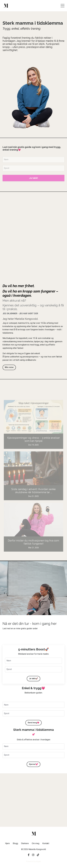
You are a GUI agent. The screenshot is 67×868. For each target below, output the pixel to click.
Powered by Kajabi (34, 861)
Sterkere (25, 843)
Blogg (15, 843)
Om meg (36, 843)
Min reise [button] (9, 367)
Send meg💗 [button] (33, 723)
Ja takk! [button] (33, 178)
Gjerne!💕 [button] (33, 764)
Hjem (7, 843)
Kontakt (46, 843)
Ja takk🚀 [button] (33, 679)
